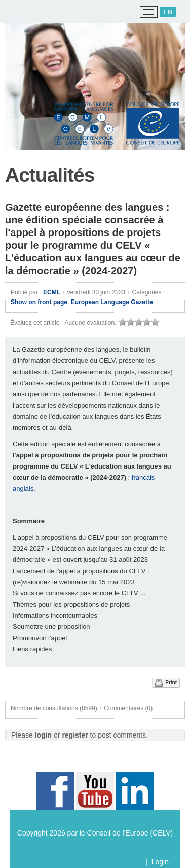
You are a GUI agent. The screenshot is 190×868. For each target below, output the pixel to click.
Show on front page (39, 302)
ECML (52, 292)
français (143, 477)
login (43, 735)
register (75, 735)
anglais (23, 489)
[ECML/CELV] (21, 12)
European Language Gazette (112, 302)
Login (160, 862)
